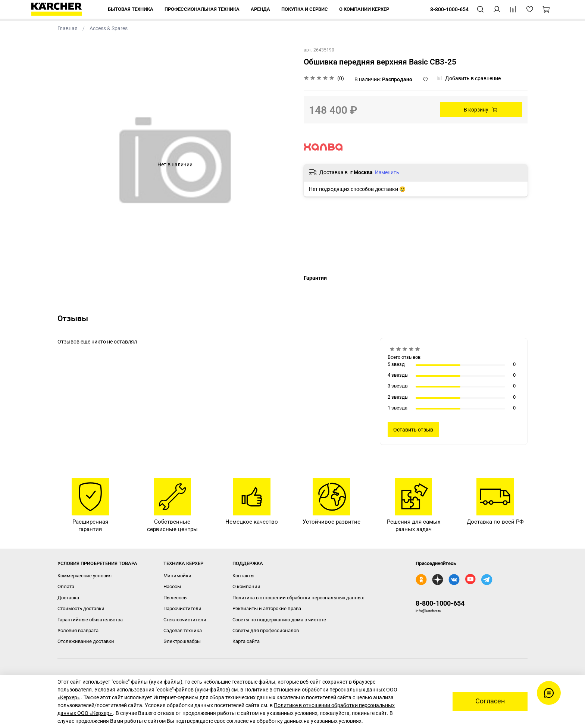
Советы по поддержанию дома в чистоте (279, 620)
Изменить (387, 172)
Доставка (68, 598)
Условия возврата (78, 630)
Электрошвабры (182, 641)
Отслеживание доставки (86, 641)
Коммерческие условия (85, 576)
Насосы (172, 586)
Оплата (66, 586)
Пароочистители (182, 608)
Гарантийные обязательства (90, 620)
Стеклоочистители (185, 620)
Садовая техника (183, 630)
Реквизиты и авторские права (267, 608)
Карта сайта (246, 641)
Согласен (490, 701)
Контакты (243, 576)
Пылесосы (176, 598)
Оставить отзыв (413, 430)
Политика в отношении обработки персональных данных (298, 598)
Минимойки (177, 576)
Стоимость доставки (81, 608)
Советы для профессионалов (266, 630)
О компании (246, 586)
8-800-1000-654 (440, 603)
